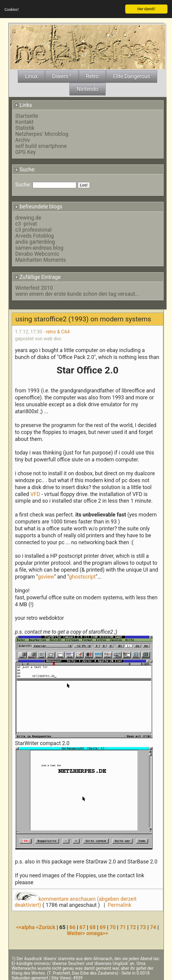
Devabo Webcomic (37, 253)
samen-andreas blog (39, 247)
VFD (35, 493)
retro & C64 (58, 331)
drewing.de (28, 217)
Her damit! (146, 8)
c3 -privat (26, 223)
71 (123, 926)
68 (93, 926)
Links (23, 104)
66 (72, 926)
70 (113, 926)
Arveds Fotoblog (35, 235)
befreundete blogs (38, 206)
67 (82, 926)
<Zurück (46, 926)
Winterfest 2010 (34, 287)
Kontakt (25, 121)
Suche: (25, 169)
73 (143, 926)
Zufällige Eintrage (38, 276)
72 (133, 926)
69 (103, 926)
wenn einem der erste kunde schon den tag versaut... (77, 293)
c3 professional (33, 229)
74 (153, 926)
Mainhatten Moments (41, 259)
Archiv (23, 139)
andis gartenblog (35, 241)
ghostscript (82, 576)
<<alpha (26, 926)
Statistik (25, 127)
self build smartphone (41, 145)
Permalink (119, 904)
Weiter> (76, 932)
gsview (46, 576)
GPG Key (26, 151)
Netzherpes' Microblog (42, 133)
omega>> (97, 932)
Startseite (27, 115)
